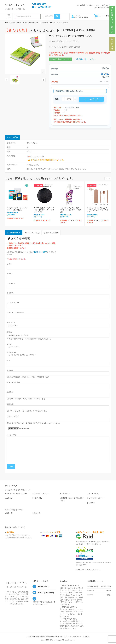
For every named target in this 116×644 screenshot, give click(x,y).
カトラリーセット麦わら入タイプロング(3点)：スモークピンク (97, 210)
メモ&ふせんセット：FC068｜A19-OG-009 (50, 30)
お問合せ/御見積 (14, 233)
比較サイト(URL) (13, 416)
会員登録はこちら (82, 59)
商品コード (11, 322)
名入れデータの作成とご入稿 (17, 493)
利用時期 (10, 404)
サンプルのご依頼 (32, 233)
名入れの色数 (12, 352)
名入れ (9, 344)
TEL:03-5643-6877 (40, 252)
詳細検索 (37, 513)
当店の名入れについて (42, 493)
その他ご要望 (12, 435)
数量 (9, 360)
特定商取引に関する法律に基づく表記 (50, 636)
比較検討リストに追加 (112, 20)
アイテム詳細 (12, 137)
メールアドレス (13, 303)
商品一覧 (9, 513)
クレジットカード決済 (51, 532)
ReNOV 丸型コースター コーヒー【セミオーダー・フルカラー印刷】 (44, 210)
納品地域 (10, 392)
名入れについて (92, 5)
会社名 (10, 274)
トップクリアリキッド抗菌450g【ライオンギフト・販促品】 (71, 210)
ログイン (77, 17)
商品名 (10, 332)
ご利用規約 (38, 498)
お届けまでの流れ (51, 233)
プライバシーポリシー (97, 498)
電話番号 (11, 293)
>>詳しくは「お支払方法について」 (88, 570)
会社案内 (92, 503)
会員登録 (85, 17)
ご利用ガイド (105, 5)
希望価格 (10, 370)
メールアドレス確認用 (15, 313)
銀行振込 (10, 532)
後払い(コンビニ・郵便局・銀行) (91, 532)
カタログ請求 (81, 5)
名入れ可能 (49, 16)
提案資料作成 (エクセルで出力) (60, 59)
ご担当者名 (11, 283)
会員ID (9, 264)
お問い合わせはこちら (81, 36)
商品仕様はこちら (58, 36)
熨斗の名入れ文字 (13, 382)
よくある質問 (99, 8)
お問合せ (108, 8)
